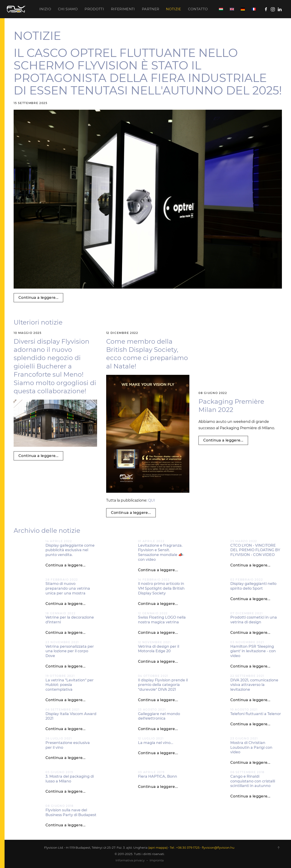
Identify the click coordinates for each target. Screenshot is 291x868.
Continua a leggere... (38, 298)
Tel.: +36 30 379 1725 (185, 848)
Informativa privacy (130, 860)
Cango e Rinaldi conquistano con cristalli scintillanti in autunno (253, 781)
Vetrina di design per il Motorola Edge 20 (159, 649)
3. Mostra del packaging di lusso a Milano (70, 779)
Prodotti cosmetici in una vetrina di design (254, 620)
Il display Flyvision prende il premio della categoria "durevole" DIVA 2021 (163, 685)
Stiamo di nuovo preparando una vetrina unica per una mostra (68, 588)
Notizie (173, 9)
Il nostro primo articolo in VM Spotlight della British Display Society (161, 588)
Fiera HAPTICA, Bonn (158, 776)
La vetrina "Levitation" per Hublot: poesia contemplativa (70, 685)
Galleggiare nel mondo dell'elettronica (159, 716)
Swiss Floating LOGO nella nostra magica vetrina (162, 620)
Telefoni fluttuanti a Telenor (256, 714)
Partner (151, 9)
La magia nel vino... (156, 743)
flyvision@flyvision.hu (218, 848)
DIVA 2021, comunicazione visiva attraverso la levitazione (254, 685)
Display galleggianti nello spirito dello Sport (253, 586)
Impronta (157, 860)
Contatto (198, 9)
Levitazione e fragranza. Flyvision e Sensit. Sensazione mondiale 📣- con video (161, 552)
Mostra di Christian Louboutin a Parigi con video (251, 747)
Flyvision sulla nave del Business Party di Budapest (71, 812)
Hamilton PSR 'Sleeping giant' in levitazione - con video (253, 651)
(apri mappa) (158, 848)
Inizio (45, 9)
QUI (152, 500)
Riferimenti (123, 9)
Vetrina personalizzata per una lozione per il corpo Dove (70, 651)
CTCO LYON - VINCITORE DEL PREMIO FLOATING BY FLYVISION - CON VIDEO (255, 550)
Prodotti (94, 9)
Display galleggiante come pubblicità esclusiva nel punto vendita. (70, 550)
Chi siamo (68, 9)
